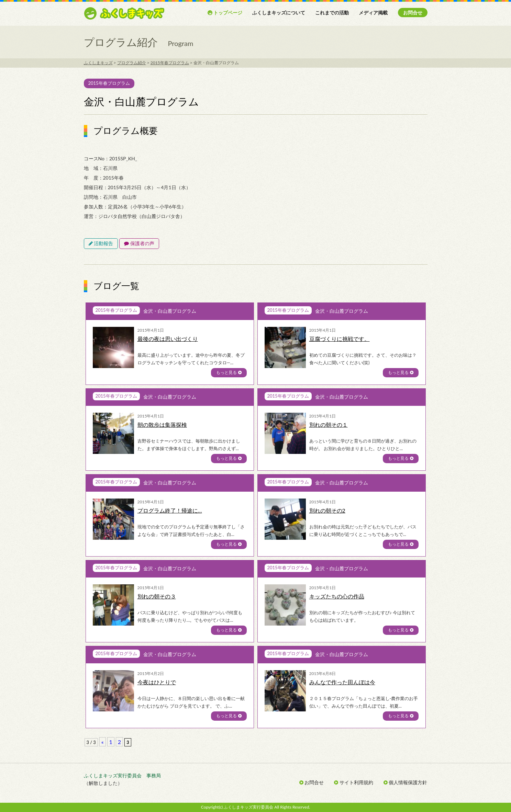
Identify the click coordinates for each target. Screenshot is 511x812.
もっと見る (229, 372)
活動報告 (101, 243)
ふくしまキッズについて (279, 13)
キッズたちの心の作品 (337, 596)
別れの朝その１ (329, 425)
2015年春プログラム (109, 83)
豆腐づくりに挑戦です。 (340, 339)
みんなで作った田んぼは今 (342, 682)
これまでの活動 (332, 13)
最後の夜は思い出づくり (168, 339)
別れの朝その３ (157, 596)
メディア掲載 (373, 13)
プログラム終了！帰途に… (170, 510)
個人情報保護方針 (406, 782)
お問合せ (413, 13)
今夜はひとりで (157, 682)
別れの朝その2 (327, 510)
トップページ (225, 13)
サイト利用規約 (354, 782)
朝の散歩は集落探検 (162, 425)
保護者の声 (139, 243)
